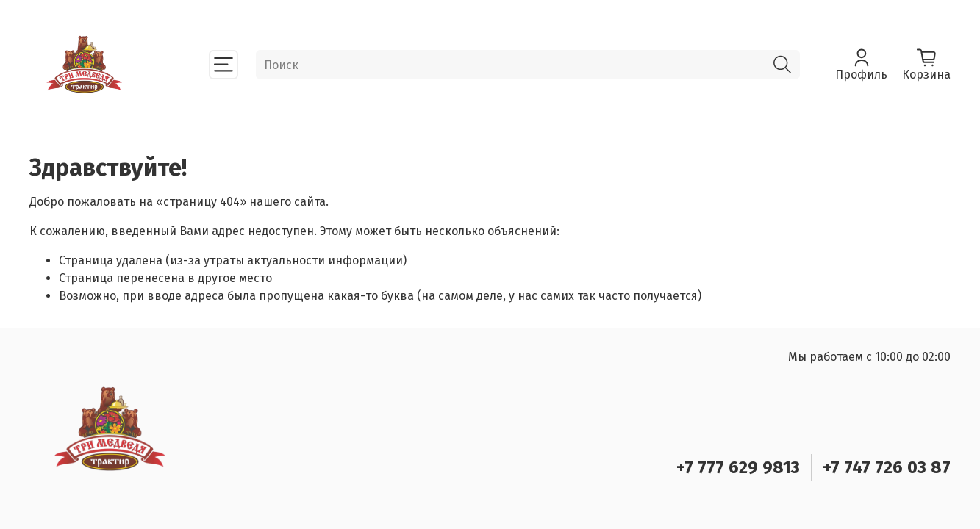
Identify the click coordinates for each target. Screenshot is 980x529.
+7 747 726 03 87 (887, 467)
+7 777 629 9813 (738, 467)
